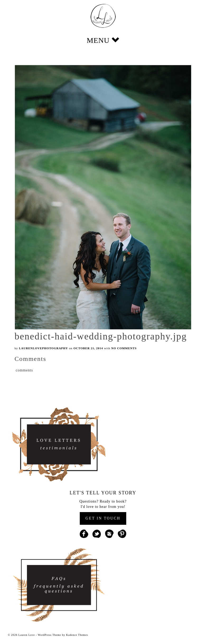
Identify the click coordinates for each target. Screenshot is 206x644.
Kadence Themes (77, 635)
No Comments (124, 348)
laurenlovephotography (44, 348)
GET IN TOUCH (103, 518)
